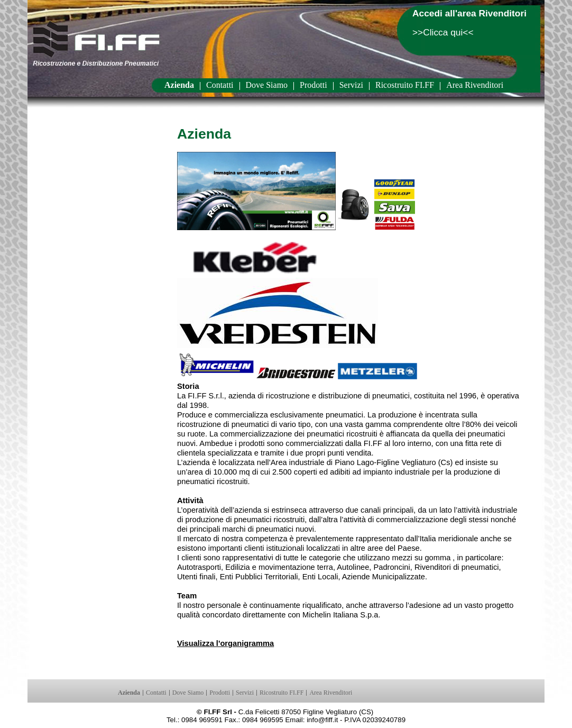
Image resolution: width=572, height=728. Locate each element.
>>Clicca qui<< (443, 32)
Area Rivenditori (475, 86)
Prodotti (313, 86)
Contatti (220, 86)
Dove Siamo (267, 86)
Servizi (351, 86)
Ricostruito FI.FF (405, 86)
